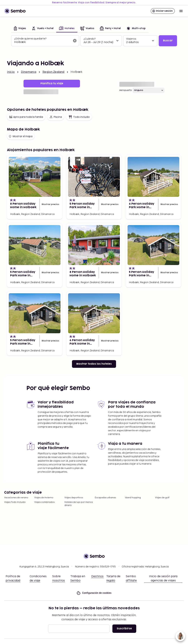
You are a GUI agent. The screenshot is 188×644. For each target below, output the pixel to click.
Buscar (168, 41)
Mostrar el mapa (20, 136)
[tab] (20, 29)
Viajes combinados (44, 502)
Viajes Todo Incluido (15, 502)
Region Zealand (53, 72)
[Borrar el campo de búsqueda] (75, 41)
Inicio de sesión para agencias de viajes (163, 578)
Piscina (56, 117)
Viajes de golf (162, 498)
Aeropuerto (126, 90)
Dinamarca (29, 72)
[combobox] (42, 42)
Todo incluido (79, 117)
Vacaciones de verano (16, 498)
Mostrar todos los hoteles (94, 364)
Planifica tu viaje (52, 83)
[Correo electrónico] (79, 629)
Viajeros (131, 39)
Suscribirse (124, 629)
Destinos (97, 576)
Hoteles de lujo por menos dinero (79, 504)
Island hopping (133, 498)
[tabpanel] (94, 41)
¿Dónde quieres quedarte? (30, 39)
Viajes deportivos (74, 498)
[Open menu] (181, 11)
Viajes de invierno (44, 498)
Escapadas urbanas (105, 498)
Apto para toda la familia (26, 117)
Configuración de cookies (94, 593)
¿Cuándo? (89, 39)
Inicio (11, 72)
